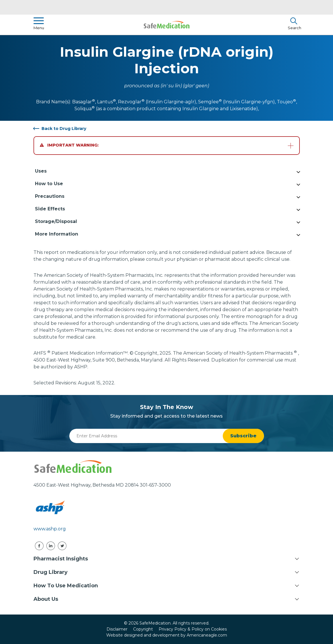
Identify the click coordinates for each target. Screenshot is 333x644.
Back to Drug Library (64, 129)
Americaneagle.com (207, 635)
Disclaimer (117, 629)
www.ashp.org (50, 529)
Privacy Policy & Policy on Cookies (193, 629)
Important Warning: (69, 145)
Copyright (143, 629)
